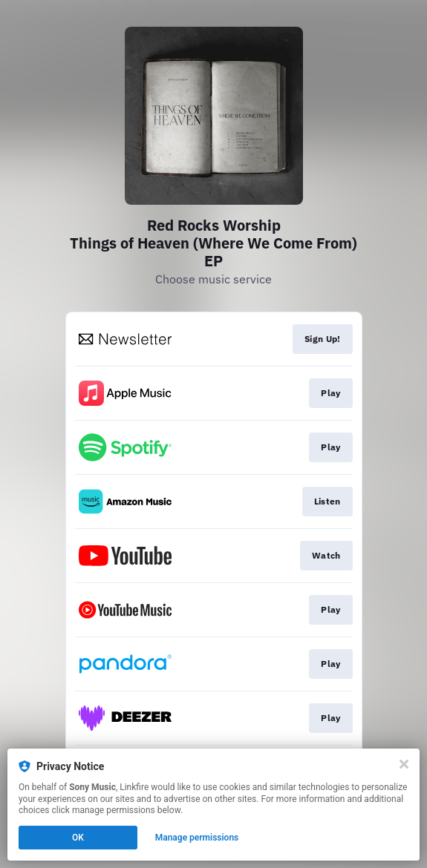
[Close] (404, 764)
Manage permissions (197, 838)
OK (78, 838)
